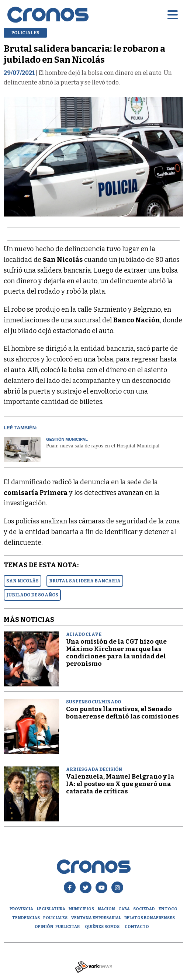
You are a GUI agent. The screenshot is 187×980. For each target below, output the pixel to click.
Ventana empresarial (96, 918)
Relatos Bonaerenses (150, 918)
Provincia (21, 909)
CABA (124, 909)
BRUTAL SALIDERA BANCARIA (85, 581)
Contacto (137, 927)
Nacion (106, 909)
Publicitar (67, 927)
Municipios (81, 909)
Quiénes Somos (102, 927)
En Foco (168, 909)
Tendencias (26, 918)
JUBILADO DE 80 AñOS (32, 595)
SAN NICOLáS (22, 581)
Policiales (55, 918)
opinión (44, 927)
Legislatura (51, 909)
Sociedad (144, 909)
